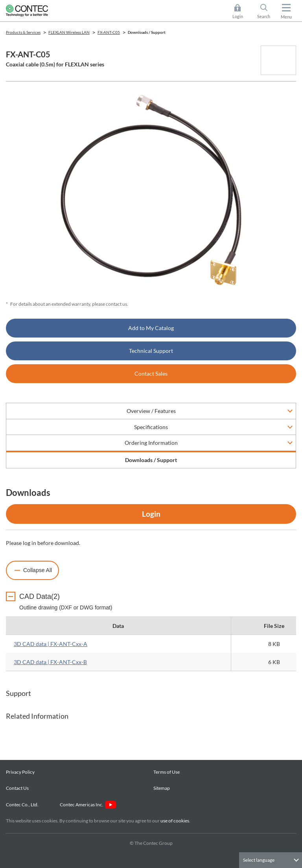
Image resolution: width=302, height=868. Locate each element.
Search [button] (267, 11)
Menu (286, 17)
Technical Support (151, 351)
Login (151, 514)
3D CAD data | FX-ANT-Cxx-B (50, 662)
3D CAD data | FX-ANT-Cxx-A (51, 644)
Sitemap (162, 788)
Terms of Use (167, 772)
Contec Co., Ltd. (23, 805)
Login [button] (242, 11)
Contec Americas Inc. (88, 805)
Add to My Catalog (151, 328)
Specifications (151, 427)
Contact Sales (151, 373)
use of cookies (175, 821)
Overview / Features (151, 411)
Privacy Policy (20, 772)
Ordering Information (151, 443)
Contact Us (17, 788)
